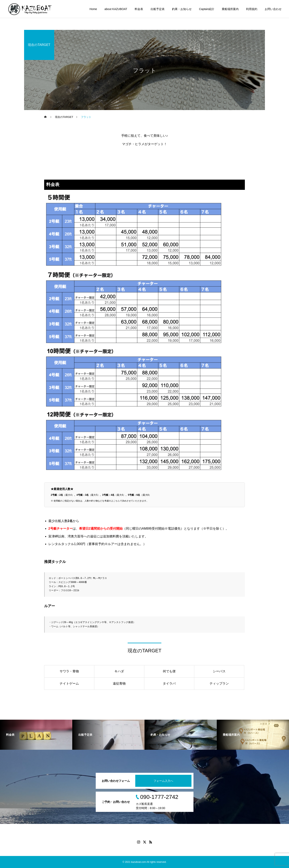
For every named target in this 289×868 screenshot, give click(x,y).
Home (93, 9)
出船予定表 (158, 9)
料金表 (139, 9)
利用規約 (252, 9)
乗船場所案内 (230, 9)
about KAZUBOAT (116, 9)
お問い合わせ (273, 9)
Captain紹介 (207, 9)
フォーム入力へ (163, 781)
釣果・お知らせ (182, 9)
